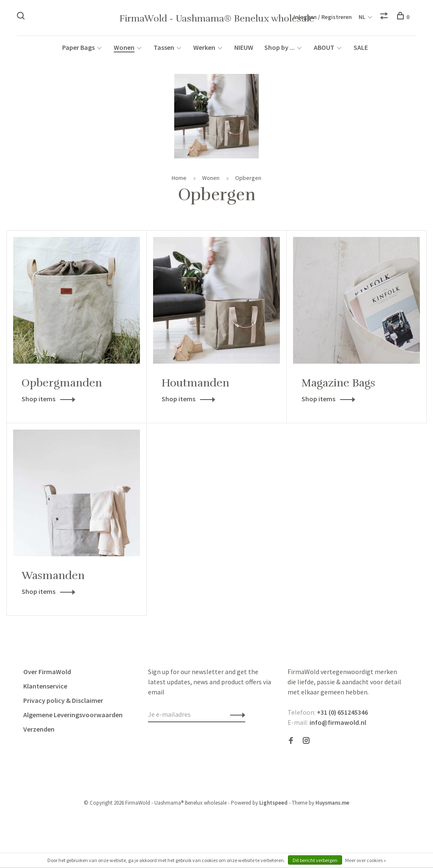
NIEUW (244, 47)
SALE (361, 47)
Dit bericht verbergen (315, 860)
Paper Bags (78, 47)
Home (179, 178)
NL (362, 17)
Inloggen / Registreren (323, 17)
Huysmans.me (332, 803)
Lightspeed (273, 803)
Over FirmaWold (47, 672)
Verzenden (39, 729)
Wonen (124, 47)
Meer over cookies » (366, 860)
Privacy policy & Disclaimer (63, 700)
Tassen (164, 47)
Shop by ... (280, 47)
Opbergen (248, 178)
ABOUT (325, 47)
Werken (204, 47)
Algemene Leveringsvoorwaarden (73, 715)
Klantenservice (45, 686)
